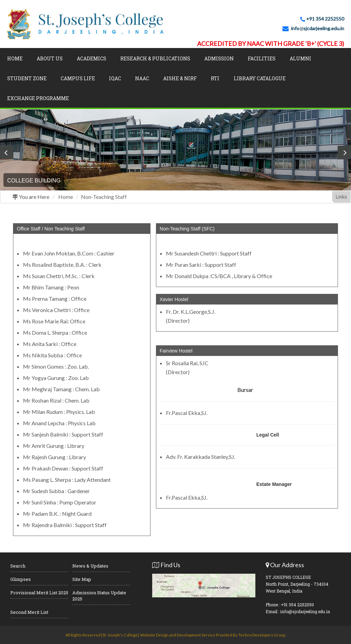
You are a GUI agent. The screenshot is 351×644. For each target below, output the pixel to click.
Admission (219, 58)
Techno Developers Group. (262, 635)
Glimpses (21, 579)
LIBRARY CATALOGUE (260, 78)
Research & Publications (155, 58)
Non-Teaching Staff (104, 197)
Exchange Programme (38, 98)
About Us (50, 58)
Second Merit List (29, 612)
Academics (92, 58)
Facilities (262, 58)
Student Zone (27, 78)
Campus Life (78, 78)
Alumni (300, 58)
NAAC (142, 78)
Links (341, 197)
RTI (215, 78)
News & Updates (90, 566)
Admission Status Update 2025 (99, 596)
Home (15, 58)
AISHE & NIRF (180, 78)
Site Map (82, 579)
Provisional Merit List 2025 (39, 593)
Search (18, 566)
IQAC (115, 78)
